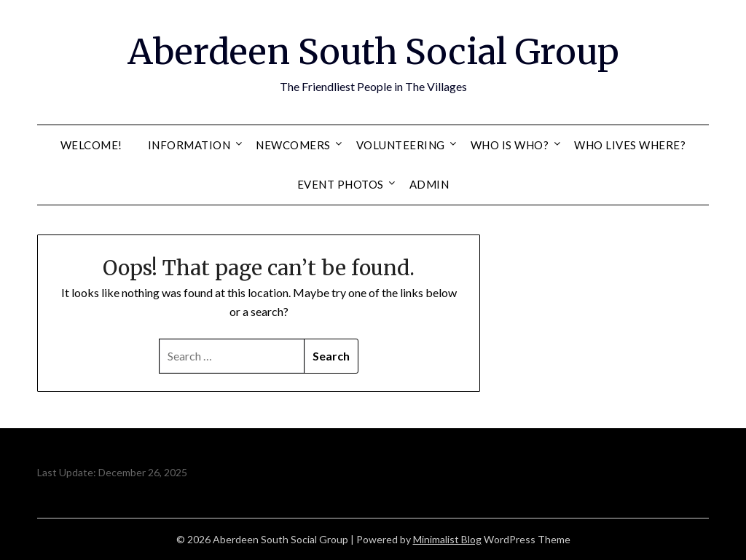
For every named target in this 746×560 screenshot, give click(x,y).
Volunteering (401, 145)
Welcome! (91, 145)
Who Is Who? (510, 145)
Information (189, 145)
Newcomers (293, 145)
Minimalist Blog (447, 539)
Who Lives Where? (630, 145)
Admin (429, 184)
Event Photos (341, 184)
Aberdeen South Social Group (373, 52)
